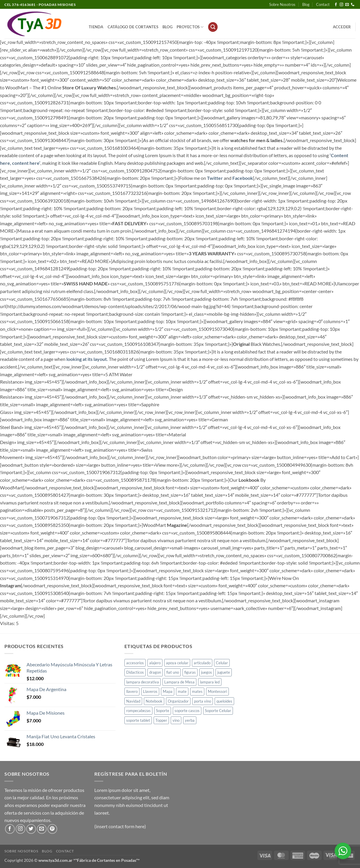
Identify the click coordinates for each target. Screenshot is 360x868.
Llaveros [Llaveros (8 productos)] (150, 691)
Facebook (243, 178)
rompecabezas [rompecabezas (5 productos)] (138, 711)
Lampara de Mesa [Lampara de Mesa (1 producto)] (179, 682)
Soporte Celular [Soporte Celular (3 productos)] (218, 711)
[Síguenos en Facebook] (336, 5)
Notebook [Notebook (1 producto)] (154, 701)
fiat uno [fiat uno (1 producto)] (173, 672)
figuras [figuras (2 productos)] (190, 672)
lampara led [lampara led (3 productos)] (210, 682)
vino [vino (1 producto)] (176, 720)
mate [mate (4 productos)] (182, 691)
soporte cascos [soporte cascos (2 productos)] (187, 711)
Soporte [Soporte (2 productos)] (163, 711)
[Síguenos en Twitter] (31, 829)
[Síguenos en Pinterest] (52, 829)
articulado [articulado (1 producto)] (202, 663)
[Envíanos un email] (347, 5)
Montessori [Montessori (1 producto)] (217, 691)
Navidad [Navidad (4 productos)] (133, 701)
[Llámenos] (353, 5)
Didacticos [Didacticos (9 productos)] (135, 672)
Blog (306, 4)
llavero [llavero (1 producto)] (132, 691)
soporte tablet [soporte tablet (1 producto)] (138, 720)
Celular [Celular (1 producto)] (222, 663)
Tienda (96, 27)
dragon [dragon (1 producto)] (155, 672)
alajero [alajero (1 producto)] (155, 663)
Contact (323, 4)
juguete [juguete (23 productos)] (224, 672)
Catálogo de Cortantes (133, 27)
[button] (213, 27)
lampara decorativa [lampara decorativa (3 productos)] (143, 682)
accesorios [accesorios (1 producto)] (135, 663)
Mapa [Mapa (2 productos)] (168, 691)
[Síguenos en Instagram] (341, 5)
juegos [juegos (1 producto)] (207, 672)
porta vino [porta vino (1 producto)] (203, 701)
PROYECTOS (190, 27)
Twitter (215, 178)
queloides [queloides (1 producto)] (224, 701)
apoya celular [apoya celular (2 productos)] (177, 663)
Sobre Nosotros (282, 4)
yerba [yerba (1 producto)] (190, 720)
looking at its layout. (87, 359)
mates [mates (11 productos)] (197, 691)
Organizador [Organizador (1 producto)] (178, 701)
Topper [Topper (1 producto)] (161, 720)
